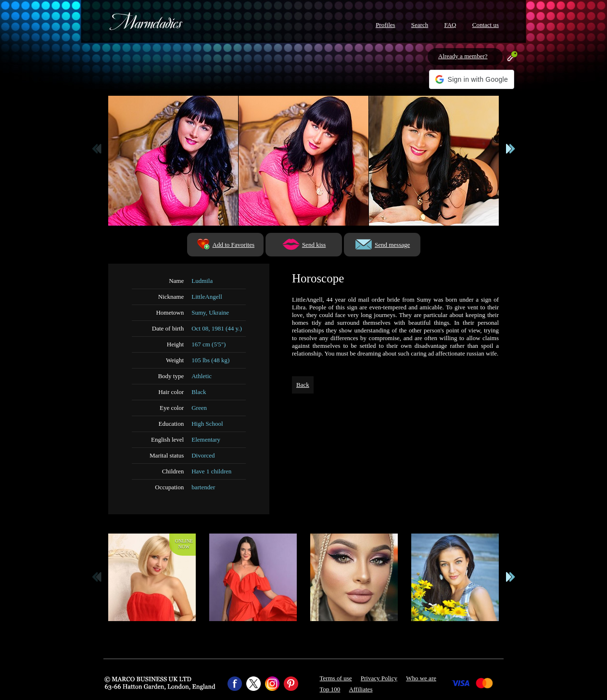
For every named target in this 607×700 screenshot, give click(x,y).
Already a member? (463, 56)
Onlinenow (184, 544)
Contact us (486, 25)
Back (303, 385)
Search (420, 25)
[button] (472, 79)
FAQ (450, 25)
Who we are (421, 678)
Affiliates (361, 689)
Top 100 (330, 689)
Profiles (385, 25)
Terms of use (336, 678)
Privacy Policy (379, 678)
